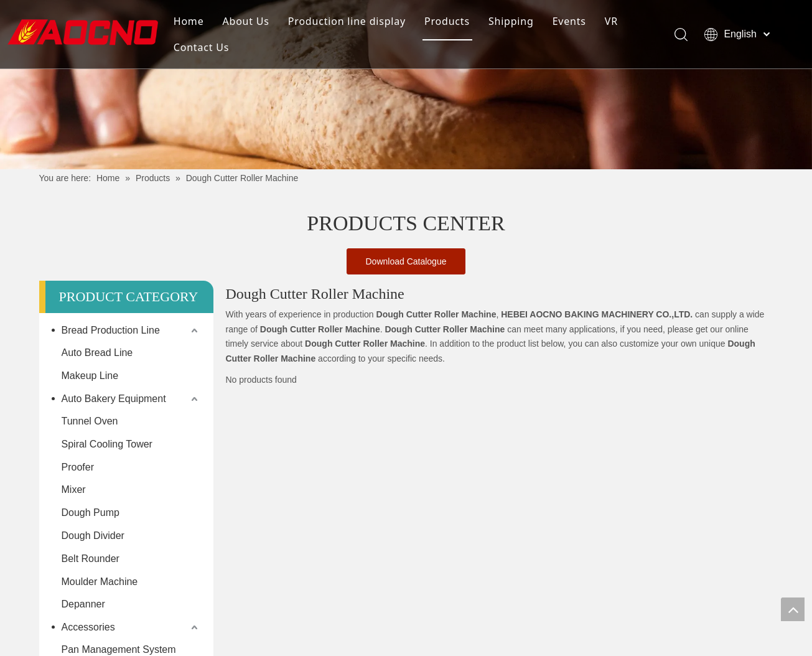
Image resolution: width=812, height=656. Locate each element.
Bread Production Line (111, 330)
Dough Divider (93, 536)
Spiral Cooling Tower (107, 444)
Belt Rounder (91, 559)
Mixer (74, 490)
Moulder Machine (100, 582)
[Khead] (406, 85)
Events (569, 21)
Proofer (78, 467)
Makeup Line (90, 376)
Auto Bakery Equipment (114, 399)
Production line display (347, 21)
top (793, 609)
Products (447, 21)
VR (611, 21)
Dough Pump (91, 513)
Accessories (88, 627)
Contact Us (201, 47)
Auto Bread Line (97, 353)
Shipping (511, 21)
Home (189, 21)
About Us (245, 21)
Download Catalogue (406, 261)
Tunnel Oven (90, 421)
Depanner (83, 604)
